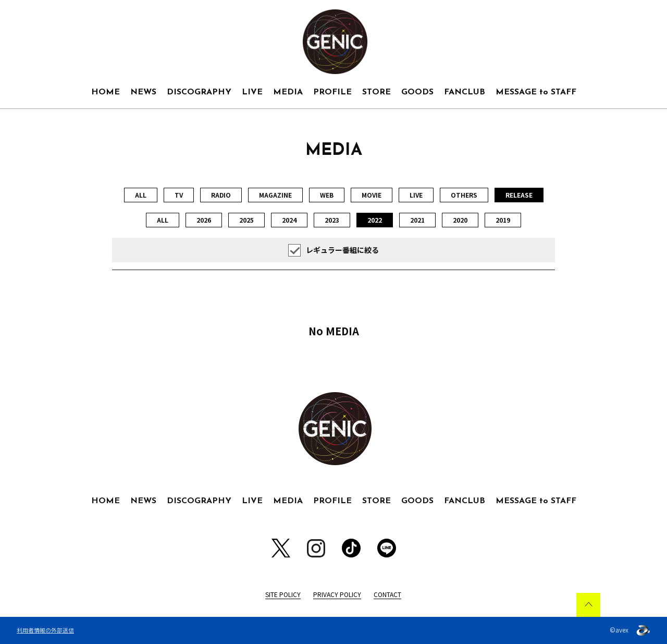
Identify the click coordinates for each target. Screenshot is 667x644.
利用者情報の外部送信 (45, 630)
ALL (141, 195)
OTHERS (464, 195)
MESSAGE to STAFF (536, 92)
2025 (246, 220)
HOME (106, 92)
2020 (460, 220)
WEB (327, 195)
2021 (417, 220)
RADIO (221, 195)
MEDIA (288, 92)
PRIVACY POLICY (337, 594)
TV (179, 195)
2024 (289, 220)
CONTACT (387, 594)
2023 (332, 220)
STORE (376, 92)
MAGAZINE (275, 195)
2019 (503, 220)
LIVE (252, 92)
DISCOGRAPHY (199, 92)
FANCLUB (465, 92)
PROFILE (332, 92)
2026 (204, 220)
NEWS (143, 92)
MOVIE (372, 195)
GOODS (417, 92)
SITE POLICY (283, 594)
